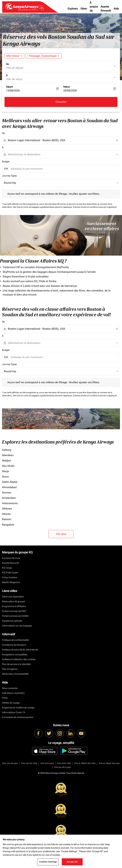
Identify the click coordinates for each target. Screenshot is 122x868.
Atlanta (6, 514)
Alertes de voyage (11, 703)
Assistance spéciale (12, 621)
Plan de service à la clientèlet (16, 664)
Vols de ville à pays (63, 767)
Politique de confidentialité (15, 640)
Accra (5, 477)
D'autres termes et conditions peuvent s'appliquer (95, 207)
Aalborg (7, 450)
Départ (9, 87)
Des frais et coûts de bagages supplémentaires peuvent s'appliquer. (43, 207)
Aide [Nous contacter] (13, 693)
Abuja (5, 471)
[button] (44, 56)
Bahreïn (7, 519)
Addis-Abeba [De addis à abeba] (10, 482)
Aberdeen (8, 455)
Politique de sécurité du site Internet (20, 650)
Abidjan (7, 461)
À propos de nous (94, 9)
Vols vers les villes (29, 763)
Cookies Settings (48, 862)
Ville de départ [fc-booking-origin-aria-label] (15, 68)
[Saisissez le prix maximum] (64, 169)
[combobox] (61, 140)
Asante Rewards (106, 9)
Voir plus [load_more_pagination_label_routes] (61, 534)
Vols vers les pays (10, 763)
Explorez (73, 9)
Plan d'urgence (10, 669)
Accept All (72, 862)
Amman (7, 493)
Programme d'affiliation (14, 606)
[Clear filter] (117, 140)
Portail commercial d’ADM (15, 616)
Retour (67, 87)
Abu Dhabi (8, 466)
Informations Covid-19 (13, 712)
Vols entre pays (47, 763)
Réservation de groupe (13, 601)
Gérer (84, 9)
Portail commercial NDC (14, 611)
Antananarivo (10, 503)
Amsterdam (9, 498)
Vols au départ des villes (85, 763)
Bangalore (8, 525)
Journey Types (9, 176)
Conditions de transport (14, 645)
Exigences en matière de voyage (18, 708)
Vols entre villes (64, 763)
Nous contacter (10, 688)
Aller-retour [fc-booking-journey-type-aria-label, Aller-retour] (13, 56)
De (7, 64)
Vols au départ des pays (109, 763)
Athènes (7, 509)
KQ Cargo (7, 568)
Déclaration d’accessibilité (15, 674)
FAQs (5, 698)
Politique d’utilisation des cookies (19, 659)
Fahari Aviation (10, 577)
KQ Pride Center (10, 573)
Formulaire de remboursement (18, 717)
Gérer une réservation (13, 597)
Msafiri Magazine (11, 582)
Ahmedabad (9, 487)
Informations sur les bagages (17, 626)
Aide (116, 9)
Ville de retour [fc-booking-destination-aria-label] (14, 79)
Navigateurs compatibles (15, 654)
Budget (6, 161)
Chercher (61, 102)
